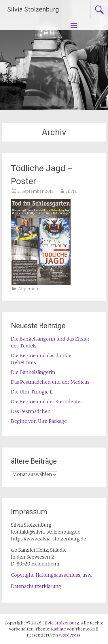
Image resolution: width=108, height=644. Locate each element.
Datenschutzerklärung (36, 586)
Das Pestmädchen (31, 411)
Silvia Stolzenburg (33, 9)
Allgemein (29, 289)
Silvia (71, 191)
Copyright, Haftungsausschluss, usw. (51, 575)
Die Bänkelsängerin (33, 372)
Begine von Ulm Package (39, 421)
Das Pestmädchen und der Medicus (50, 382)
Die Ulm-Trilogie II (32, 392)
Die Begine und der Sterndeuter (47, 402)
